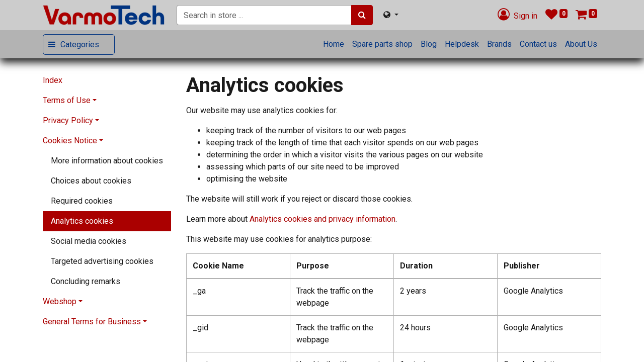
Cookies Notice (70, 141)
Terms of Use (67, 100)
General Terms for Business (92, 322)
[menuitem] (334, 44)
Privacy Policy (68, 120)
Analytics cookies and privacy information (323, 219)
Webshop (60, 301)
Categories (80, 44)
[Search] (362, 15)
